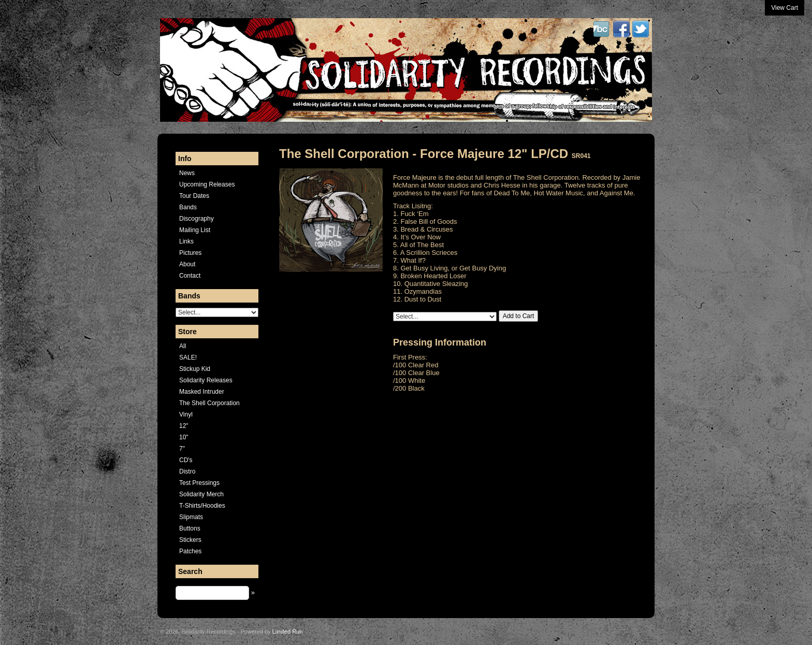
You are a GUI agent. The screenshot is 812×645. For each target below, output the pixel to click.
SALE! (188, 357)
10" (184, 437)
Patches (190, 551)
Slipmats (191, 517)
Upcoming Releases (207, 184)
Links (186, 241)
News (187, 173)
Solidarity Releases (206, 380)
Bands (188, 207)
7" (182, 449)
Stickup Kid (195, 369)
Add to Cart (519, 316)
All (183, 346)
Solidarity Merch (201, 494)
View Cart (785, 8)
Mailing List (195, 230)
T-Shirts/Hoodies (202, 506)
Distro (187, 471)
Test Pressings (199, 483)
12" (184, 426)
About (187, 264)
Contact (190, 276)
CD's (186, 460)
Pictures (190, 253)
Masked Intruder (202, 392)
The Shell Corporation (209, 403)
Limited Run (288, 632)
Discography (197, 219)
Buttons (190, 528)
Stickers (190, 540)
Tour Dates (194, 196)
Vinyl (186, 414)
